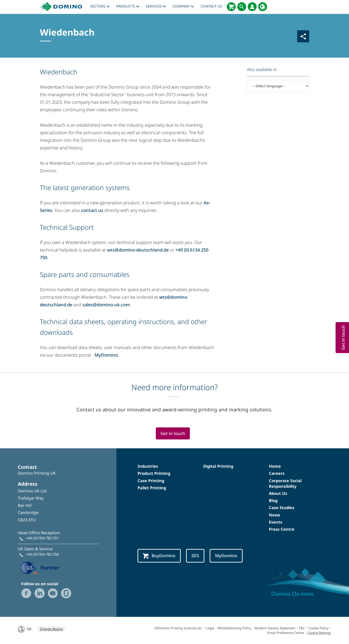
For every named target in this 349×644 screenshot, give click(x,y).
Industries (148, 466)
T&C (302, 628)
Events (276, 522)
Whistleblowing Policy (234, 628)
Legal (210, 628)
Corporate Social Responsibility (285, 483)
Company (183, 6)
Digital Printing (218, 466)
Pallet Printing (152, 488)
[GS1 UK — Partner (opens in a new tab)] (40, 567)
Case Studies (282, 508)
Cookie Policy (319, 628)
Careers (277, 473)
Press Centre (282, 529)
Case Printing (151, 481)
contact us (92, 210)
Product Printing (154, 473)
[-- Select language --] (278, 86)
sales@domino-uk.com (106, 305)
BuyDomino (159, 556)
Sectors (100, 6)
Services (156, 6)
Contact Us (211, 6)
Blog (273, 500)
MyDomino (106, 355)
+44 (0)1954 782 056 (42, 554)
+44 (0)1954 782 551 (42, 538)
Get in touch (173, 433)
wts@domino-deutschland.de (138, 250)
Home (275, 466)
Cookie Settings (319, 633)
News (274, 515)
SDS (195, 556)
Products (128, 6)
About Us (278, 493)
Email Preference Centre (286, 633)
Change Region (51, 629)
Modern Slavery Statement (275, 628)
